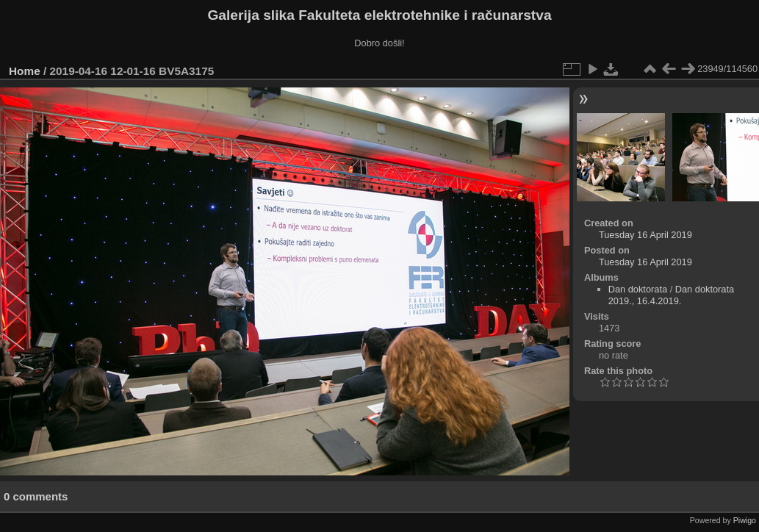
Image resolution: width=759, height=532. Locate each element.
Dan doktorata (638, 289)
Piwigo (745, 520)
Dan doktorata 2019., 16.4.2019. (671, 295)
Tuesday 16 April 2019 (645, 235)
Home (25, 71)
